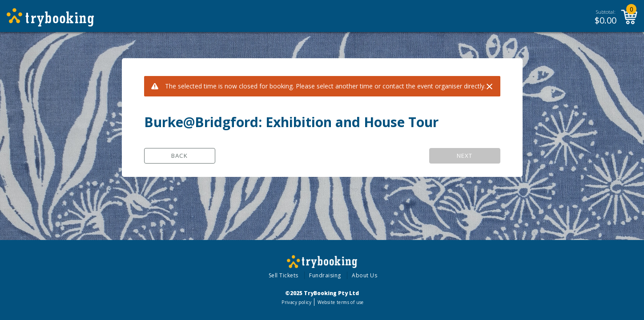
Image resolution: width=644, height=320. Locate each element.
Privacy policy (296, 302)
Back (179, 156)
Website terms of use (340, 302)
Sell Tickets (284, 275)
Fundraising (325, 275)
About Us (364, 275)
